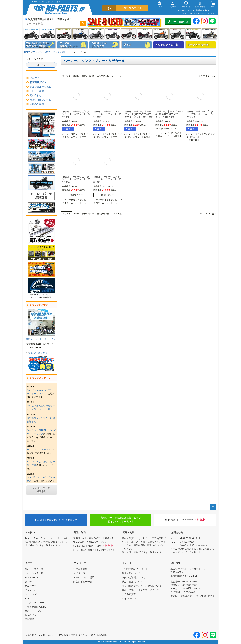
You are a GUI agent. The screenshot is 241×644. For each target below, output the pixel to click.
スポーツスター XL (32, 34)
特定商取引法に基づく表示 (73, 635)
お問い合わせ (48, 635)
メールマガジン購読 (84, 577)
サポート (127, 563)
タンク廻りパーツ (65, 52)
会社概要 (176, 563)
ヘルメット (104, 45)
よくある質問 (129, 594)
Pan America (161, 34)
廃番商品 (29, 619)
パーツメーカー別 (201, 45)
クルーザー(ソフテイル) (80, 34)
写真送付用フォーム (40, 100)
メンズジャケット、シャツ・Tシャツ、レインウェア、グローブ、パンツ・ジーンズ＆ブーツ (72, 45)
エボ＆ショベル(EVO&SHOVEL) (209, 34)
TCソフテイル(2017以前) (44, 52)
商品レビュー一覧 (83, 582)
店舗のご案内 (37, 104)
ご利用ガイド (34, 545)
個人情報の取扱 (99, 635)
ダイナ (129, 34)
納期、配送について (132, 582)
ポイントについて (131, 598)
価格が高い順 (88, 76)
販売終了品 (31, 615)
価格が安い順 (103, 76)
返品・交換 (128, 532)
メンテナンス (41, 45)
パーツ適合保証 (178, 22)
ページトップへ (213, 507)
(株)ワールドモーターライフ (41, 339)
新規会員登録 (80, 569)
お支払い (30, 532)
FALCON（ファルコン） (40, 449)
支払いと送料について (134, 577)
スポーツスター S (48, 34)
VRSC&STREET (193, 34)
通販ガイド (36, 78)
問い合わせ (36, 95)
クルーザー (31, 586)
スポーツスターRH (35, 573)
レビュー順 (116, 76)
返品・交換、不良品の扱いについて (141, 590)
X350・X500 (177, 34)
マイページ (80, 563)
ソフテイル (112, 34)
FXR (27, 598)
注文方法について (131, 573)
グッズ (137, 45)
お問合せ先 (177, 532)
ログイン (42, 65)
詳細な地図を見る (38, 353)
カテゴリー (31, 563)
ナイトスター (64, 34)
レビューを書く (38, 91)
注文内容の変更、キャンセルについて (142, 586)
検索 (83, 24)
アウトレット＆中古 (169, 45)
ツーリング (96, 34)
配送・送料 (80, 532)
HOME (27, 52)
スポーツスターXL (34, 569)
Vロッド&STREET (34, 603)
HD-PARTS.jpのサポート (135, 569)
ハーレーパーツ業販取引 (42, 490)
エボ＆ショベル (33, 611)
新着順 (76, 76)
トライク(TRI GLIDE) (145, 34)
